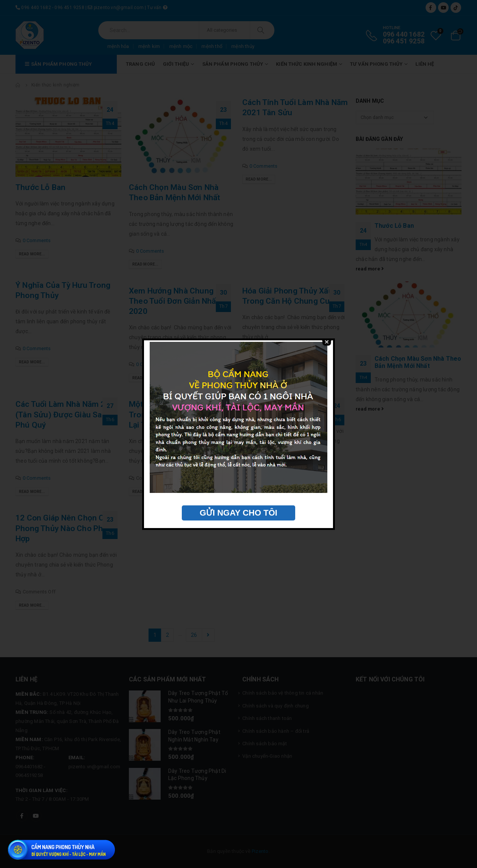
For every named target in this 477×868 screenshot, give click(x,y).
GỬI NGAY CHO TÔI (238, 513)
